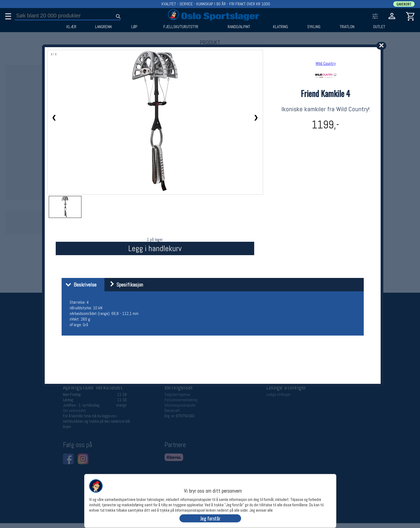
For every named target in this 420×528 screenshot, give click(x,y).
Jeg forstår (210, 518)
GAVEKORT (404, 4)
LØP (134, 27)
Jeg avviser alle (261, 510)
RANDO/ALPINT (239, 27)
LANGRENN (103, 27)
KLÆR (71, 27)
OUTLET (379, 27)
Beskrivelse (80, 285)
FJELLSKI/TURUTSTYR (181, 27)
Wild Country (326, 63)
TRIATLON (347, 27)
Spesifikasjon (124, 285)
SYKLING (314, 27)
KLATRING (280, 27)
